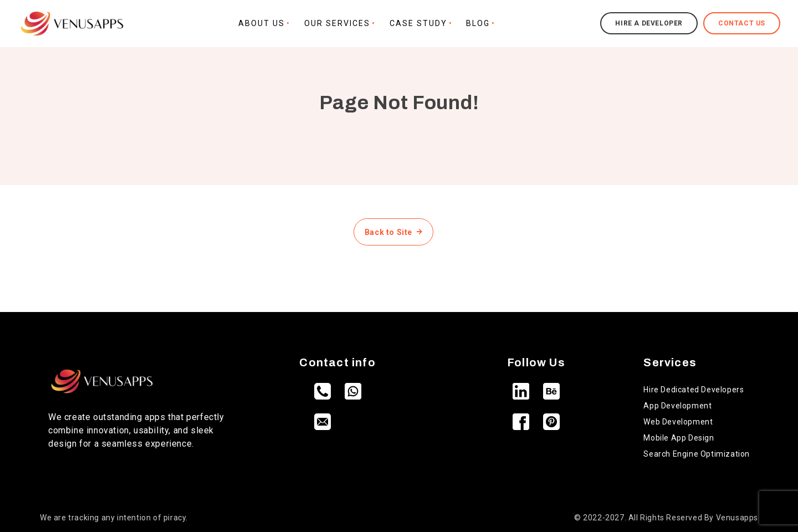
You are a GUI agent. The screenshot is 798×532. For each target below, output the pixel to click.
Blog (478, 23)
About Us (262, 23)
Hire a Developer (649, 23)
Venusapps (737, 518)
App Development (677, 406)
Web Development (678, 422)
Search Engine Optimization (697, 454)
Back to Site (393, 232)
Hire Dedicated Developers (694, 390)
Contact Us (742, 23)
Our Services (337, 23)
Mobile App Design (679, 438)
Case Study (418, 23)
